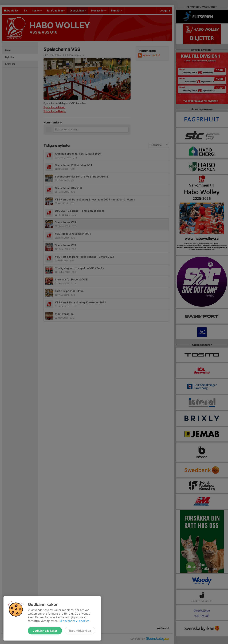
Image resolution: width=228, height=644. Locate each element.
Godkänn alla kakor (45, 631)
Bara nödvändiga (80, 631)
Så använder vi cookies (74, 621)
